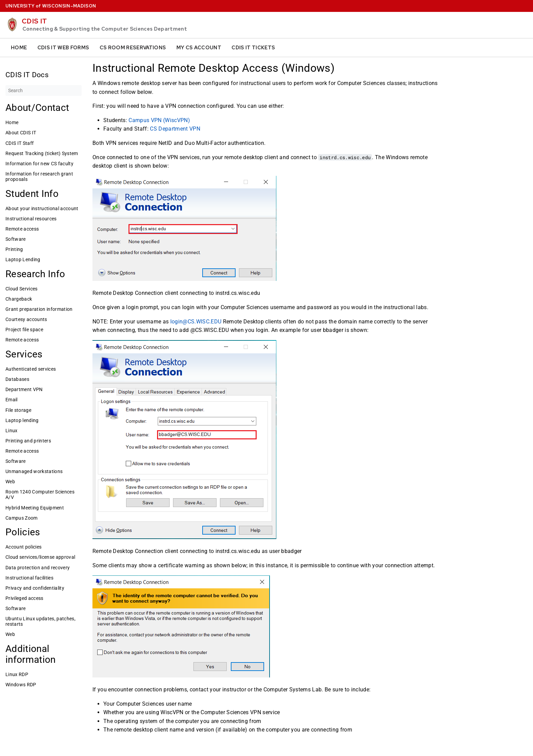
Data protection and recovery (38, 568)
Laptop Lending (23, 259)
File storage (18, 410)
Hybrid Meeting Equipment (35, 508)
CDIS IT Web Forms (63, 48)
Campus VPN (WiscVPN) (159, 120)
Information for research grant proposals (39, 177)
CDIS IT (34, 21)
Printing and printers (28, 441)
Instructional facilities (29, 578)
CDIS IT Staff (20, 143)
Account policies (23, 547)
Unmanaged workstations (34, 471)
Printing (14, 249)
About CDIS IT (21, 133)
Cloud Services (22, 289)
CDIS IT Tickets (253, 48)
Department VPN (24, 389)
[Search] (44, 90)
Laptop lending (22, 420)
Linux (12, 431)
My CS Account (199, 48)
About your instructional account (42, 208)
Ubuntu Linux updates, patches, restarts (40, 621)
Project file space (24, 330)
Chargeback (19, 299)
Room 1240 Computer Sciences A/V (40, 494)
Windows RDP (21, 685)
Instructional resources (31, 219)
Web (10, 482)
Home (19, 48)
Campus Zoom (22, 518)
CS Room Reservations (133, 48)
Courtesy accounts (26, 319)
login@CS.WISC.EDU (196, 321)
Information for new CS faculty (39, 164)
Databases (17, 379)
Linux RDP (17, 674)
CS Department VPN (175, 129)
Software (16, 239)
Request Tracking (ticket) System (42, 153)
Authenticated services (31, 369)
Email (12, 400)
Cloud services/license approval (40, 557)
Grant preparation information (39, 309)
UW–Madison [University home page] (51, 6)
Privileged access (24, 598)
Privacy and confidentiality (35, 588)
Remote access (22, 229)
